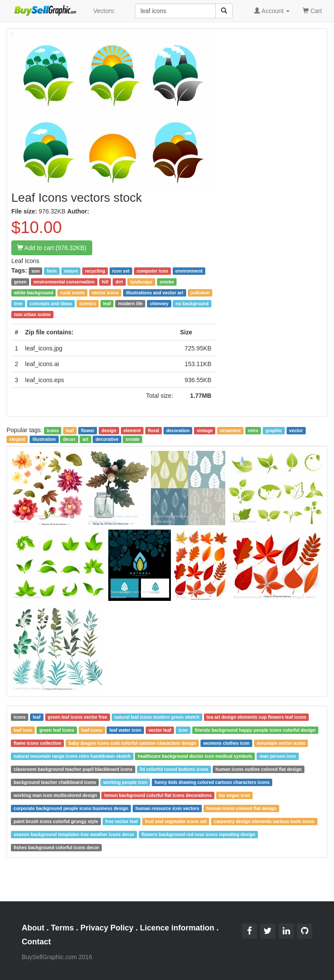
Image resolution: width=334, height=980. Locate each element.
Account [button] (272, 11)
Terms (62, 928)
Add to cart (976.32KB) (52, 248)
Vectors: (104, 11)
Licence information (177, 928)
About (33, 928)
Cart (312, 10)
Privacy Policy (107, 928)
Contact (36, 942)
